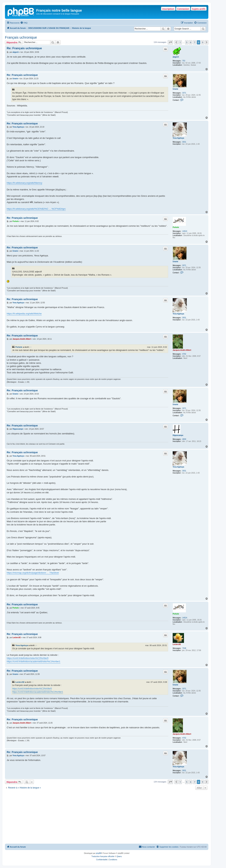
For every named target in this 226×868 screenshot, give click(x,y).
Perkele (176, 227)
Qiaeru (119, 856)
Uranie (175, 89)
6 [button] (191, 42)
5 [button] (187, 42)
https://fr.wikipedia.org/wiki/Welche (24, 314)
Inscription (168, 9)
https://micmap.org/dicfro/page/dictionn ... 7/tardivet (33, 573)
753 (184, 61)
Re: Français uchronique (24, 48)
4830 (184, 439)
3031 (184, 142)
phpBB (99, 853)
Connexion (183, 9)
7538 (184, 648)
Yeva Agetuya (178, 138)
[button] (170, 42)
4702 (184, 354)
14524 (185, 231)
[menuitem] (24, 23)
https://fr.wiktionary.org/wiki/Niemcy (24, 183)
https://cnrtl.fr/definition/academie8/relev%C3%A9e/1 (34, 661)
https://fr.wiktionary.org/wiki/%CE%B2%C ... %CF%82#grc (36, 209)
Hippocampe (178, 435)
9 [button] (203, 42)
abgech (176, 57)
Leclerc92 (177, 644)
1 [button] (180, 42)
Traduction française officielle (103, 856)
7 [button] (195, 42)
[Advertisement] (107, 817)
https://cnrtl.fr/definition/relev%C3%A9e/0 (28, 658)
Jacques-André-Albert (182, 350)
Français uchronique (21, 37)
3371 (184, 93)
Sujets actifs (199, 9)
